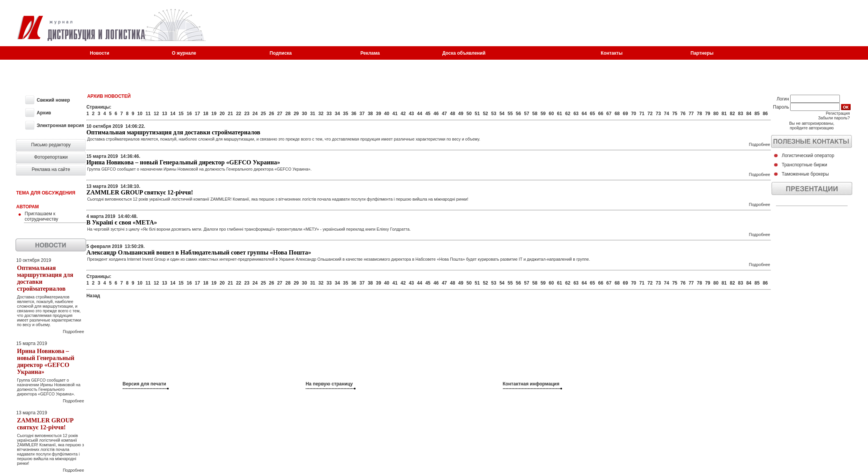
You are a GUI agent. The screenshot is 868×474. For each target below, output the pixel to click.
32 (321, 114)
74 (666, 114)
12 (156, 114)
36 (354, 114)
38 (370, 114)
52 (485, 114)
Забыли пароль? (834, 118)
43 (411, 114)
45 (428, 114)
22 (239, 114)
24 (255, 114)
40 (387, 114)
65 (592, 114)
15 (181, 114)
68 (617, 114)
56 (518, 114)
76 (683, 114)
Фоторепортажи (51, 157)
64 (584, 114)
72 (650, 114)
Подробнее (73, 332)
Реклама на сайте (51, 169)
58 (535, 114)
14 (173, 114)
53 (494, 114)
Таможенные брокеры (805, 174)
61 (560, 114)
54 (502, 114)
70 (634, 114)
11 (148, 114)
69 (625, 114)
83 (741, 114)
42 (403, 114)
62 (568, 114)
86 (765, 114)
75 (675, 114)
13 (164, 114)
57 (526, 114)
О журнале (184, 53)
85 (757, 114)
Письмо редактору (51, 145)
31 (313, 114)
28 (288, 114)
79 (708, 114)
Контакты (612, 53)
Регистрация (838, 113)
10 (140, 114)
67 (609, 114)
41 (395, 114)
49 (461, 114)
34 (337, 114)
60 (551, 114)
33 (329, 114)
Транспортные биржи (804, 165)
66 (600, 114)
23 (247, 114)
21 (230, 114)
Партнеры (702, 53)
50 (469, 114)
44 (420, 114)
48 (452, 114)
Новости (99, 53)
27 (280, 114)
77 (691, 114)
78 (699, 114)
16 (189, 114)
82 (732, 114)
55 (510, 114)
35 (345, 114)
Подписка (281, 53)
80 (716, 114)
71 (642, 114)
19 (214, 114)
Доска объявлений (464, 53)
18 (206, 114)
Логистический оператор (808, 156)
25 (263, 114)
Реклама (370, 53)
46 (436, 114)
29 (296, 114)
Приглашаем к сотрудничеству (41, 216)
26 (271, 114)
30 (305, 114)
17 (197, 114)
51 (477, 114)
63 (576, 114)
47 (444, 114)
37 (362, 114)
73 (658, 114)
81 (724, 114)
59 (543, 114)
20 (222, 114)
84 (749, 114)
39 (379, 114)
